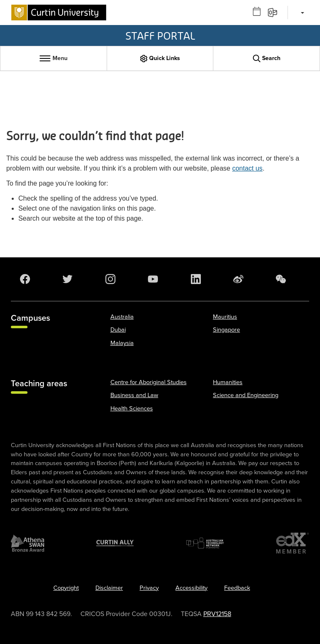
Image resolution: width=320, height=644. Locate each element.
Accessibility (191, 588)
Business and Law (134, 395)
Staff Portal (160, 35)
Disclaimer (109, 588)
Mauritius (225, 317)
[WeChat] (282, 279)
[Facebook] (27, 279)
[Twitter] (69, 279)
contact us (247, 168)
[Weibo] (240, 279)
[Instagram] (112, 279)
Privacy (149, 588)
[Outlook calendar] (260, 12)
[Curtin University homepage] (59, 13)
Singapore (226, 330)
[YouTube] (155, 279)
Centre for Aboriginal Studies (149, 382)
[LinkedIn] (197, 279)
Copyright (66, 588)
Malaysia (122, 343)
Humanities (228, 382)
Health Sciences (132, 409)
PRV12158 (217, 614)
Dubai (118, 330)
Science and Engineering (246, 395)
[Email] (275, 12)
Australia (122, 317)
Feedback (237, 588)
